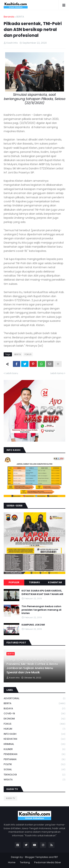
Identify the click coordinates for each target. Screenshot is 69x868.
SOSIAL (34, 770)
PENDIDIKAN (34, 754)
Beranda (9, 17)
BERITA (20, 17)
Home (12, 862)
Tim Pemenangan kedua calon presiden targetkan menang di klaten (41, 610)
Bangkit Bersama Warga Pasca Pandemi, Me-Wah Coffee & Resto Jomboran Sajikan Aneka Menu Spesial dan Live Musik (32, 666)
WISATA (34, 780)
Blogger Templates (37, 857)
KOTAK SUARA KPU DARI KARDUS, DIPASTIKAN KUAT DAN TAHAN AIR (42, 592)
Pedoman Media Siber (48, 862)
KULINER (34, 749)
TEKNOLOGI (34, 775)
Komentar (55, 582)
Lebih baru (12, 373)
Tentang (25, 862)
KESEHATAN (34, 739)
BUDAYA (34, 709)
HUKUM (34, 729)
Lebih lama (57, 373)
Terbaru (34, 582)
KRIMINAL (34, 744)
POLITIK (34, 764)
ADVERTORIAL (34, 699)
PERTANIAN (34, 759)
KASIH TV (10, 798)
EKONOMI (34, 719)
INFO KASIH (34, 734)
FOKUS (28, 354)
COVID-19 (34, 714)
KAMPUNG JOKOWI (33, 625)
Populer (14, 582)
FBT (56, 857)
